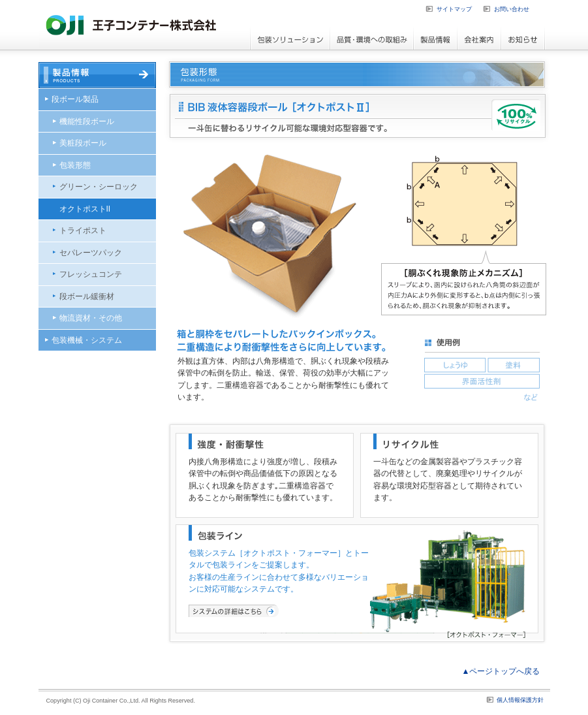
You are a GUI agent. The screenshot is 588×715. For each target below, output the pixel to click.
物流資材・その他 (91, 318)
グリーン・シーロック (99, 187)
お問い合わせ (512, 9)
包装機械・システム (87, 340)
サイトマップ (454, 9)
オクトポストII (85, 209)
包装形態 (75, 165)
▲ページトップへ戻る (501, 671)
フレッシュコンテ (91, 274)
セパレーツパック (91, 253)
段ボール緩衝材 (87, 296)
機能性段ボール (87, 121)
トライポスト (83, 230)
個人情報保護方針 (520, 700)
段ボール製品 (75, 99)
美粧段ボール (83, 143)
